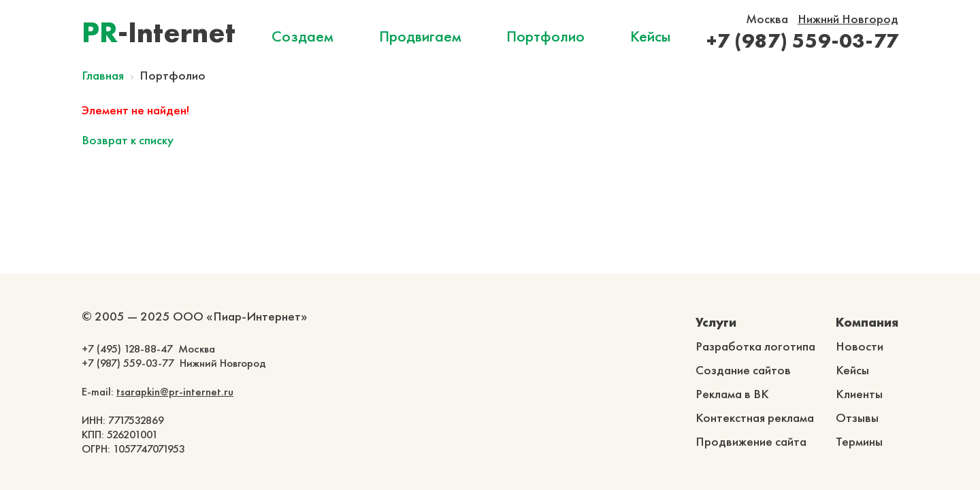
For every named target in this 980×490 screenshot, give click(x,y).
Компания (867, 322)
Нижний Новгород (848, 19)
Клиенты (859, 394)
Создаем (303, 36)
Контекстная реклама (755, 418)
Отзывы (857, 418)
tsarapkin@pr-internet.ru (175, 392)
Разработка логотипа (755, 346)
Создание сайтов (743, 370)
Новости (860, 346)
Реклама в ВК (732, 394)
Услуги (716, 322)
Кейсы (650, 36)
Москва (767, 19)
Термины (859, 441)
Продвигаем (420, 36)
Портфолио (545, 36)
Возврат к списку (128, 140)
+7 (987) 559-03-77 (802, 40)
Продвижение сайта (751, 441)
